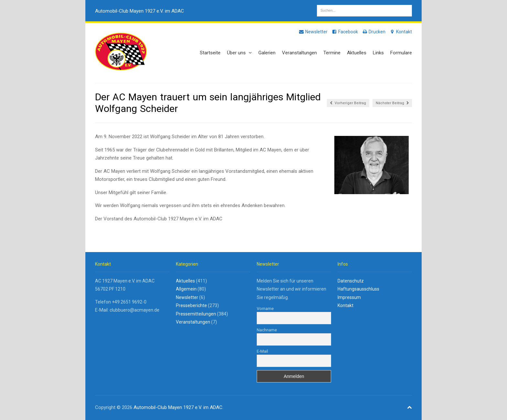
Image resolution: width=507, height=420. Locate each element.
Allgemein (186, 289)
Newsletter (313, 32)
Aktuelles (357, 53)
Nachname (267, 330)
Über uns (239, 53)
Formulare (401, 53)
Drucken (374, 32)
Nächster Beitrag (392, 103)
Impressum (349, 297)
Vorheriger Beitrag (348, 103)
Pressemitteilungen (196, 314)
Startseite (210, 53)
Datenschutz (351, 281)
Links (378, 53)
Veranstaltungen (299, 53)
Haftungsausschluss (358, 289)
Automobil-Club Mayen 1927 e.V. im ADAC (140, 11)
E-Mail (262, 351)
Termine (332, 53)
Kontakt (401, 32)
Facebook (345, 32)
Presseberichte (191, 305)
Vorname (265, 309)
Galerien (267, 53)
